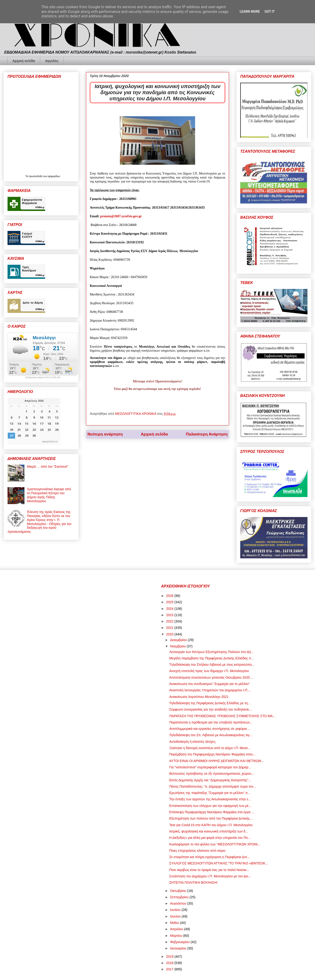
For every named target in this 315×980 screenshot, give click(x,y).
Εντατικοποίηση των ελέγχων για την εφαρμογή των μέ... (210, 806)
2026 (170, 596)
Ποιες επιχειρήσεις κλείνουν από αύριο (197, 851)
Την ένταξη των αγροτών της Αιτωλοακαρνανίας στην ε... (210, 799)
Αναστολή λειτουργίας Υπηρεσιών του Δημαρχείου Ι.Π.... (210, 690)
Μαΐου (175, 923)
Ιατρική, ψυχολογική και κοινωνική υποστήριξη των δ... (209, 831)
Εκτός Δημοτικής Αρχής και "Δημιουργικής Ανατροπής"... (210, 780)
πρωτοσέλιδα (36, 176)
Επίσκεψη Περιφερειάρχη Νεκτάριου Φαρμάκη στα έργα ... (212, 812)
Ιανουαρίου (179, 948)
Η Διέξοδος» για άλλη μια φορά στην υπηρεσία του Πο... (210, 838)
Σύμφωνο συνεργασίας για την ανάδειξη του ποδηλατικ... (210, 709)
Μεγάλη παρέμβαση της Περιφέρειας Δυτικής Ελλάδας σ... (211, 658)
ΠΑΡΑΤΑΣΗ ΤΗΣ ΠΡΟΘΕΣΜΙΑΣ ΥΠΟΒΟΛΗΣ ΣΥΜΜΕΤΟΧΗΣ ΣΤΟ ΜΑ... (222, 716)
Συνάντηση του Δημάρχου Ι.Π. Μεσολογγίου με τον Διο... (210, 876)
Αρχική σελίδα (24, 61)
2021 (170, 628)
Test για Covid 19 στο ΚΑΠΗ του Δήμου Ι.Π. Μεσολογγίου (211, 825)
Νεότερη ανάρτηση (105, 434)
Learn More (250, 12)
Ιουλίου (176, 910)
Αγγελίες (52, 61)
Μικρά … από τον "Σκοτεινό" (48, 467)
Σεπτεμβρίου (180, 897)
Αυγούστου (179, 903)
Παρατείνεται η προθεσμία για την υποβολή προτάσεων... (211, 722)
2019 (170, 957)
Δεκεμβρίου (179, 640)
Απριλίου (177, 929)
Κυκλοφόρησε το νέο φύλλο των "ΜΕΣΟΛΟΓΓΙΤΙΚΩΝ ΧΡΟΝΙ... (215, 844)
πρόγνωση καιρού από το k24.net (43, 377)
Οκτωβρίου (179, 891)
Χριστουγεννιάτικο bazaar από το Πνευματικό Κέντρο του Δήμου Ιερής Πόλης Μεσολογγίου (49, 495)
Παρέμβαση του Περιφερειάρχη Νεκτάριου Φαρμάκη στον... (212, 754)
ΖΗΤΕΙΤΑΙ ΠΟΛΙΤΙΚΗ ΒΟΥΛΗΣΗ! (193, 883)
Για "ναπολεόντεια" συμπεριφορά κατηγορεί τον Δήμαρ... (210, 767)
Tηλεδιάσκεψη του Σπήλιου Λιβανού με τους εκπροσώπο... (212, 665)
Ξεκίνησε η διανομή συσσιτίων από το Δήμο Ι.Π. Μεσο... (210, 748)
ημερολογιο (50, 441)
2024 (170, 609)
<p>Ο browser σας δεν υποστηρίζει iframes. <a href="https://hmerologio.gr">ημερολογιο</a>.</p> (34, 421)
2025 (170, 602)
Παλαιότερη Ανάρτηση (207, 434)
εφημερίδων (54, 176)
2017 (170, 969)
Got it (270, 12)
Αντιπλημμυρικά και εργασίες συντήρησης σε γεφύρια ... (210, 729)
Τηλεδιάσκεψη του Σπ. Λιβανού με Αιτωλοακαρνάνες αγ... (211, 735)
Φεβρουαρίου (180, 942)
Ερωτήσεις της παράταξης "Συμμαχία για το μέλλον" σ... (210, 793)
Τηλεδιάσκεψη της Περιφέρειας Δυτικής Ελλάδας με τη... (210, 703)
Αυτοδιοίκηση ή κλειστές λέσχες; (193, 742)
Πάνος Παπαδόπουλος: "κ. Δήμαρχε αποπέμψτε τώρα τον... (213, 786)
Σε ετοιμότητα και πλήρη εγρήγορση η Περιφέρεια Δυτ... (210, 857)
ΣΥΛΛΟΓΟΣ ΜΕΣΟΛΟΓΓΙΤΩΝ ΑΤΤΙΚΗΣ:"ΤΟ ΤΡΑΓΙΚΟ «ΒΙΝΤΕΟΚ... (219, 863)
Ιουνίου (176, 916)
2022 (170, 621)
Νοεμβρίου (178, 646)
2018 (170, 963)
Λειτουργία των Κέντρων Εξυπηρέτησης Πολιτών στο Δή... (211, 652)
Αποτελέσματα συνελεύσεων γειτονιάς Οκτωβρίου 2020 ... (211, 677)
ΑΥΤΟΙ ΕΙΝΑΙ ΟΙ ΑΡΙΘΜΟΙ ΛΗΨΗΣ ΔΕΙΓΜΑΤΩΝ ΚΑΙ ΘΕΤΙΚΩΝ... (217, 761)
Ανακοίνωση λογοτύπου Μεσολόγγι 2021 (199, 697)
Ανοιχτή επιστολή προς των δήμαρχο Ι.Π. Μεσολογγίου (209, 671)
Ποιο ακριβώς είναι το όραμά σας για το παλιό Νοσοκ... (209, 870)
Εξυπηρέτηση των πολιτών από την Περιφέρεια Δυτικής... (211, 818)
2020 (170, 634)
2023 (170, 615)
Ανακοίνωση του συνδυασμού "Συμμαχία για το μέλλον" (210, 684)
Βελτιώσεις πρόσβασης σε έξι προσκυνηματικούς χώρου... (212, 774)
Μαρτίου (177, 936)
